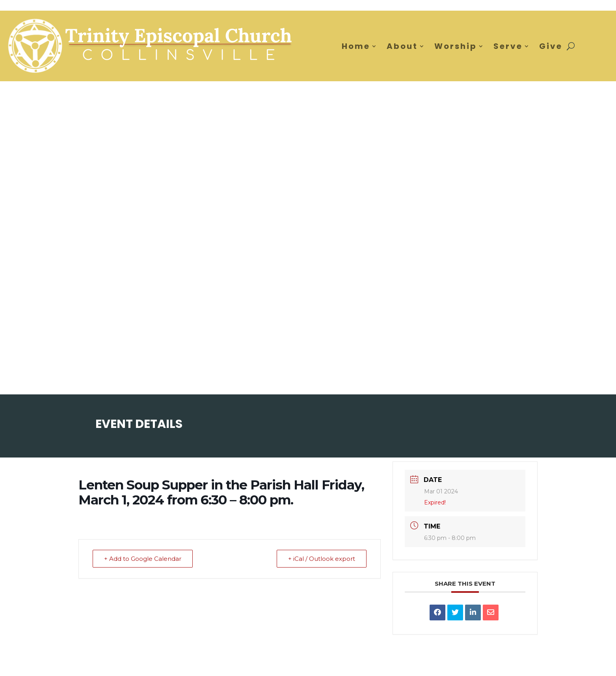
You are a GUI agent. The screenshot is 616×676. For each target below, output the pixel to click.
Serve (508, 46)
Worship (456, 46)
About (402, 46)
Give (551, 46)
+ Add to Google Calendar (143, 559)
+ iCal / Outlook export (322, 559)
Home (356, 46)
